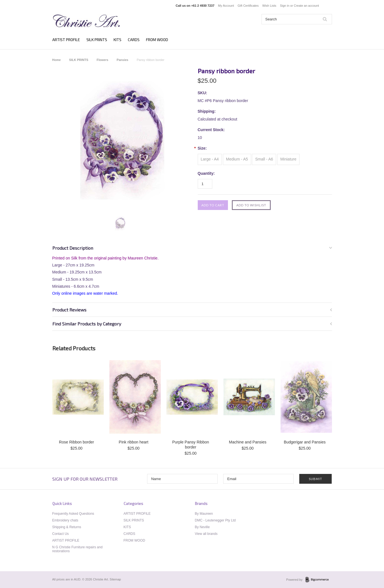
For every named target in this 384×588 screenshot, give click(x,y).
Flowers (103, 60)
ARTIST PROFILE (66, 40)
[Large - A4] (210, 159)
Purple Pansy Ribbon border (191, 445)
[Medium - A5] (237, 159)
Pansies (122, 60)
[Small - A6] (264, 159)
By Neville (202, 527)
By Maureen (204, 514)
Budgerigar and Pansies (305, 442)
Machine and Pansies (248, 442)
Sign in (285, 6)
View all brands (206, 534)
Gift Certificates (248, 6)
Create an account (306, 6)
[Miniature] (288, 159)
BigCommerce (319, 580)
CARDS (134, 40)
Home (57, 60)
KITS (117, 40)
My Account (226, 6)
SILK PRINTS (97, 40)
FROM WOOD (157, 40)
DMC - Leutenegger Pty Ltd (215, 520)
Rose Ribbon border (76, 442)
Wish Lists (269, 6)
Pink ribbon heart (134, 442)
